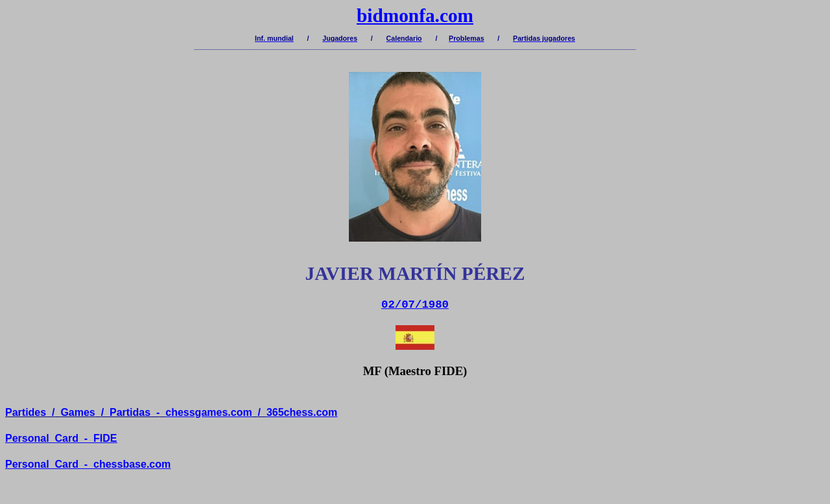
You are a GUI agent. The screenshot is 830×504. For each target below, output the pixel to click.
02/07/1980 (415, 305)
